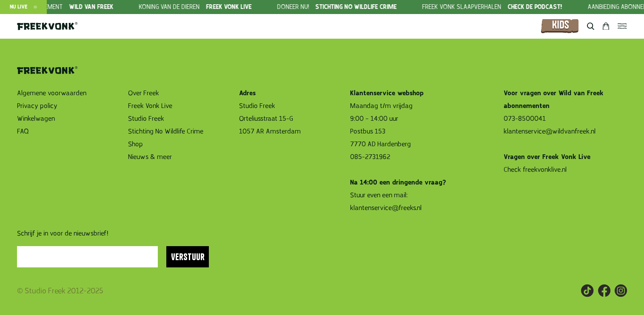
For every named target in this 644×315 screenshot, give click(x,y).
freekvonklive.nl (546, 170)
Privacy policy (37, 106)
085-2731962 (370, 157)
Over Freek (144, 93)
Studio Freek (146, 119)
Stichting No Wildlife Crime (166, 131)
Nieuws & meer (150, 157)
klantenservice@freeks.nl (386, 208)
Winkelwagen (36, 119)
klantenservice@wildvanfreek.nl (550, 131)
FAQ (23, 131)
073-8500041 (525, 119)
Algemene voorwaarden (52, 93)
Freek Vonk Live (150, 106)
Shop (135, 144)
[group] (211, 7)
